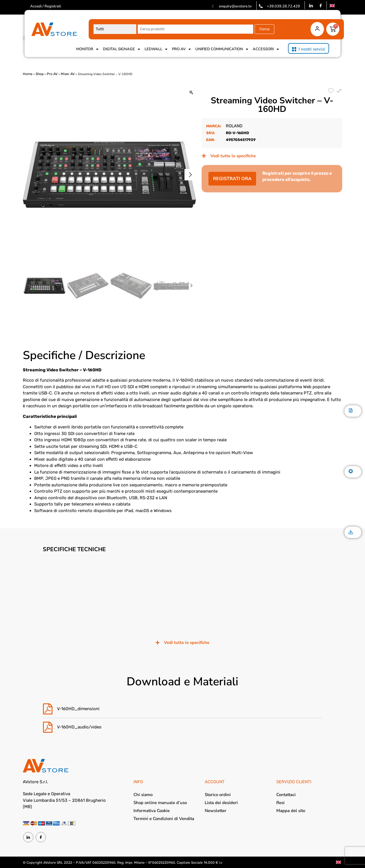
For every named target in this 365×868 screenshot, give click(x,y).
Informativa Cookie (152, 811)
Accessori (266, 49)
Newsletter (216, 811)
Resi (280, 803)
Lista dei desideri (221, 803)
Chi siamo (143, 795)
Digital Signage (121, 49)
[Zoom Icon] (191, 93)
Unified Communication (222, 49)
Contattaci (286, 795)
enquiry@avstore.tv (235, 6)
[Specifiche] (351, 472)
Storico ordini (218, 795)
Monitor (87, 49)
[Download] (351, 532)
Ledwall (156, 49)
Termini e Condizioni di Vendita (164, 819)
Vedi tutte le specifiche (233, 156)
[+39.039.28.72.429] (261, 6)
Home (28, 74)
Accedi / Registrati (46, 6)
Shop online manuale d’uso (160, 803)
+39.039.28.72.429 (283, 6)
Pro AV (181, 49)
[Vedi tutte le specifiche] (204, 156)
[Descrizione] (351, 411)
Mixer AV (68, 74)
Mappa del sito (291, 811)
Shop (40, 74)
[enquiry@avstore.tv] (213, 6)
